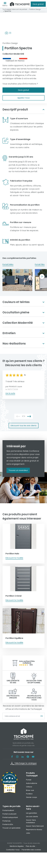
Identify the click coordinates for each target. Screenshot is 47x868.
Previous (3, 276)
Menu (5, 5)
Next (42, 276)
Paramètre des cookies (31, 850)
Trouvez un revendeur (18, 470)
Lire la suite (10, 393)
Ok (42, 716)
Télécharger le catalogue (23, 763)
